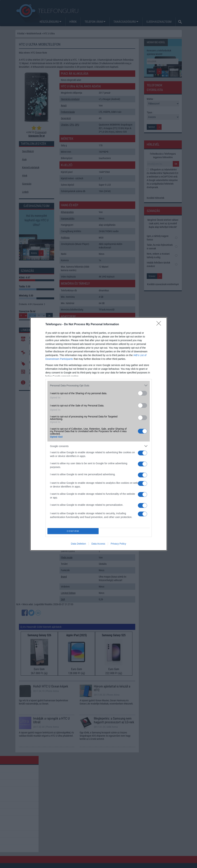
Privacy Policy (118, 544)
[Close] (160, 325)
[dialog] (99, 434)
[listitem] (99, 385)
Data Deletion (78, 544)
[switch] (142, 393)
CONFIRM (73, 531)
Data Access (98, 544)
